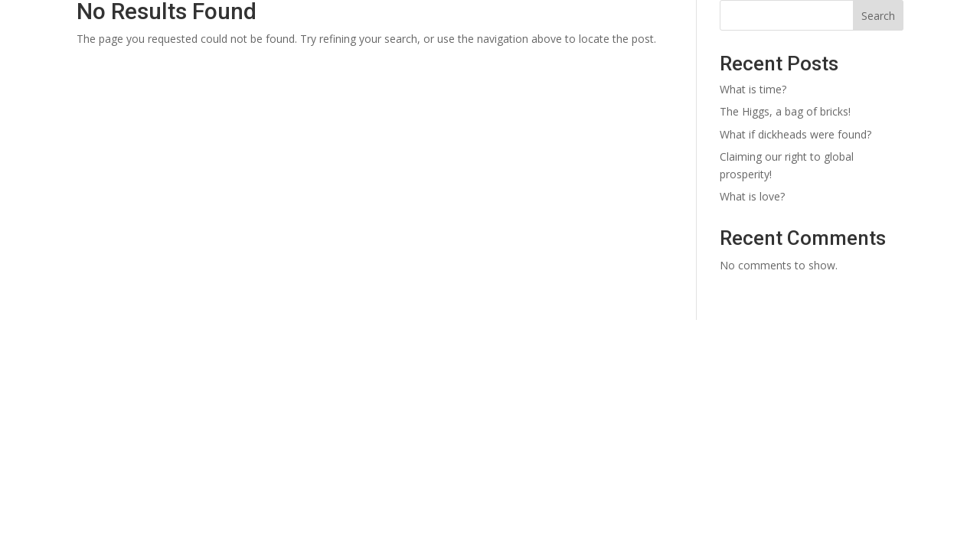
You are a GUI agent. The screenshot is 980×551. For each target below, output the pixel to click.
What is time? (753, 89)
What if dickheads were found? (795, 134)
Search (878, 16)
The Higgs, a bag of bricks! (785, 111)
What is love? (752, 196)
